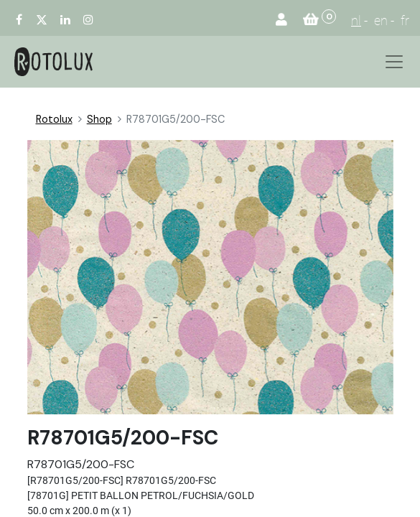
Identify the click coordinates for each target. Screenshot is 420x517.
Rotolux (54, 119)
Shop (99, 119)
